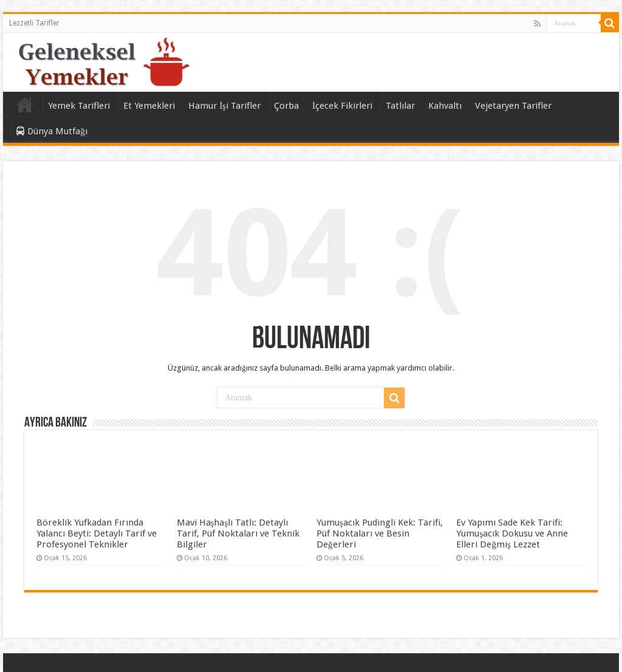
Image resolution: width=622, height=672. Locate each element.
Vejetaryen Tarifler (513, 106)
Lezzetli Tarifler (34, 23)
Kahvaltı (445, 106)
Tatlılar (400, 106)
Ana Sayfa (25, 105)
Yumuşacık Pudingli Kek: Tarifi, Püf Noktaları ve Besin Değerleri (380, 533)
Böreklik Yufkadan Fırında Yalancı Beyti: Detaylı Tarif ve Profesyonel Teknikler (97, 533)
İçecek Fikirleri (342, 106)
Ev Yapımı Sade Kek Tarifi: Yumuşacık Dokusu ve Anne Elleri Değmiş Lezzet (512, 533)
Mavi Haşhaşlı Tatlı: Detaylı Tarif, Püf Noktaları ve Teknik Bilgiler (238, 533)
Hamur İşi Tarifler (224, 106)
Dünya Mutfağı (52, 131)
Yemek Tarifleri (79, 106)
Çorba (286, 106)
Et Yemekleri (149, 106)
